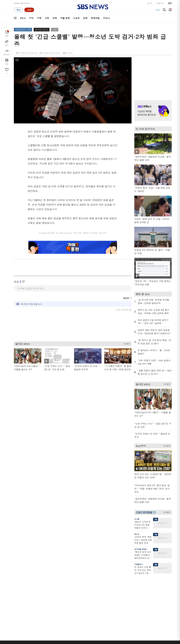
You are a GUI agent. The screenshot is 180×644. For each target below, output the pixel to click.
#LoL (158, 10)
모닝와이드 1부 (43, 589)
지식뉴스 (155, 583)
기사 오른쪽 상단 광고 (152, 75)
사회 (47, 18)
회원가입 (160, 3)
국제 (55, 18)
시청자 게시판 (134, 603)
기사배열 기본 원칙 (121, 643)
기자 (130, 593)
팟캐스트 (155, 586)
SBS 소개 (19, 627)
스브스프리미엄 (158, 578)
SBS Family (123, 627)
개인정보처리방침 (74, 627)
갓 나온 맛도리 (112, 605)
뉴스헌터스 (41, 586)
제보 (130, 586)
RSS (130, 599)
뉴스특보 (40, 609)
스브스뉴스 (110, 600)
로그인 (150, 3)
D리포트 (86, 596)
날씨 (130, 583)
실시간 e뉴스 (42, 30)
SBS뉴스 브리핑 (66, 605)
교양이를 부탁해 (140, 549)
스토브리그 (110, 593)
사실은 (85, 583)
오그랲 (137, 519)
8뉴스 (23, 18)
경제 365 (86, 593)
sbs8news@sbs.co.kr (97, 636)
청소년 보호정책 (136, 643)
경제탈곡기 (138, 564)
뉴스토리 (40, 606)
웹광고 (49, 627)
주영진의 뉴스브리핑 (45, 596)
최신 (16, 583)
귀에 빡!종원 (111, 586)
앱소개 (131, 596)
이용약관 (59, 627)
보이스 (63, 601)
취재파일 (95, 18)
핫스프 (137, 534)
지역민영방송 (141, 627)
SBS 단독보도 (88, 586)
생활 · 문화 (18, 599)
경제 (39, 18)
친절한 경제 (88, 589)
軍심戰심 (63, 583)
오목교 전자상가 (112, 608)
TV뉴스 (107, 18)
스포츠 (76, 18)
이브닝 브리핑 (65, 586)
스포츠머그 (110, 583)
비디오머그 (110, 578)
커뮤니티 (155, 589)
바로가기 (132, 578)
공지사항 (132, 610)
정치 (31, 18)
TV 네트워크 (19, 609)
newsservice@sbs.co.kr (95, 641)
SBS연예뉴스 (158, 600)
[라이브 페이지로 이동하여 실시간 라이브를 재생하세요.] (29, 10)
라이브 (131, 589)
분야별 (17, 578)
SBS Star (156, 604)
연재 (85, 578)
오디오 (63, 593)
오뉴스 (40, 599)
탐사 (85, 611)
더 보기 (126, 343)
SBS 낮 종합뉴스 (67, 608)
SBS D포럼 (157, 608)
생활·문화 (65, 18)
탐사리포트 (87, 603)
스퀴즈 (154, 593)
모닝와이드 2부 (23, 30)
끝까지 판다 (88, 608)
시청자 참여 (36, 627)
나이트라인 (41, 603)
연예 (85, 18)
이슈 (16, 613)
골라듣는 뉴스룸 (66, 598)
